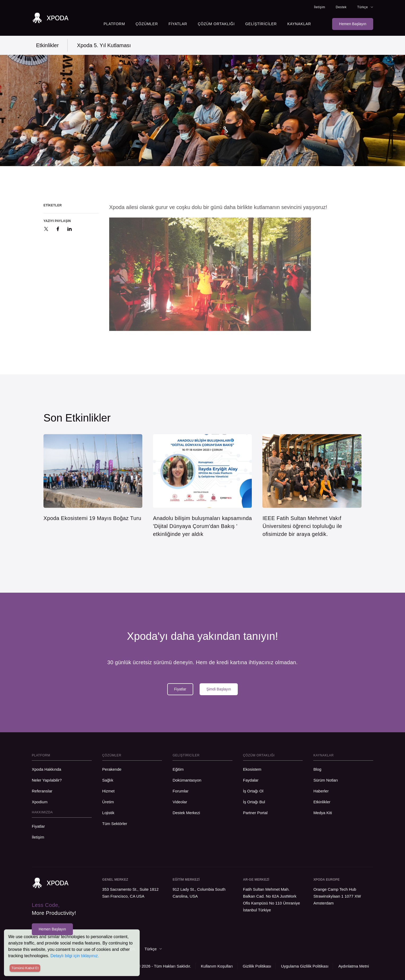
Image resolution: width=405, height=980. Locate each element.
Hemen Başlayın (353, 24)
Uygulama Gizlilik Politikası (305, 966)
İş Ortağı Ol (253, 791)
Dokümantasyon (187, 780)
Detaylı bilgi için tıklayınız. (75, 956)
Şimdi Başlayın (219, 689)
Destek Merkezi (186, 813)
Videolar (180, 802)
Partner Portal (255, 813)
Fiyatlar (178, 24)
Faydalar (251, 780)
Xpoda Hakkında (47, 769)
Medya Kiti (323, 813)
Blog (317, 769)
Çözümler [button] (147, 24)
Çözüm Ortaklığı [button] (216, 24)
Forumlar (181, 791)
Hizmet (109, 791)
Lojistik (108, 813)
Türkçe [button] (365, 7)
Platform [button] (114, 24)
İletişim (320, 7)
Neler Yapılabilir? (47, 780)
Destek (341, 7)
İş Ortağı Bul (254, 802)
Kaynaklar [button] (299, 24)
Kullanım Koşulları (217, 966)
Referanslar (42, 791)
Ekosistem (252, 769)
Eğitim (178, 769)
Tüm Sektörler (115, 824)
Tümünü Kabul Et (25, 968)
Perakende (113, 769)
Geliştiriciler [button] (261, 24)
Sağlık (108, 780)
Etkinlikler (47, 45)
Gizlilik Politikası (257, 966)
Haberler (321, 791)
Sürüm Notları (326, 780)
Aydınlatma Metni (354, 966)
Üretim (108, 802)
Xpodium (40, 802)
